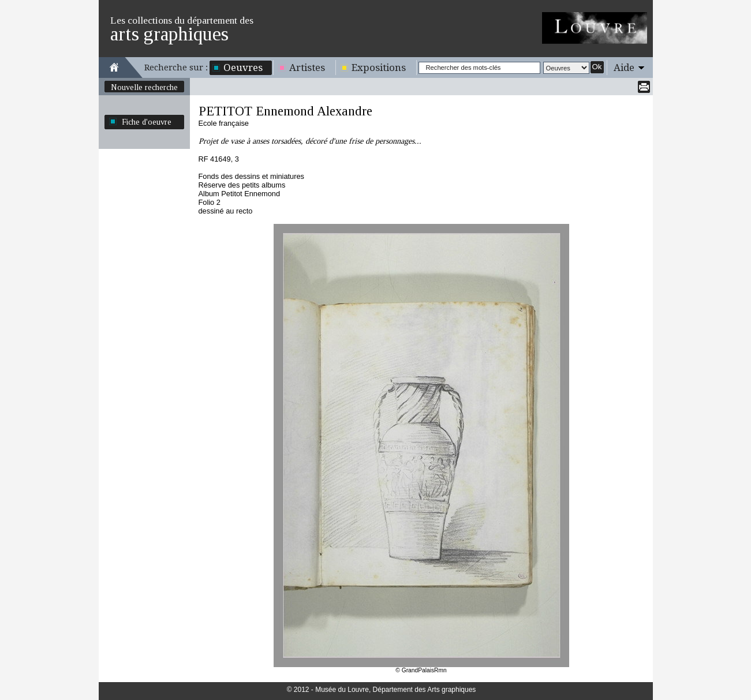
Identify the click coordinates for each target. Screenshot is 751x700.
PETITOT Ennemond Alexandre (285, 111)
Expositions (379, 68)
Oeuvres (243, 68)
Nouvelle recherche (144, 87)
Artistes (307, 68)
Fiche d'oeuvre (147, 122)
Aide (624, 68)
